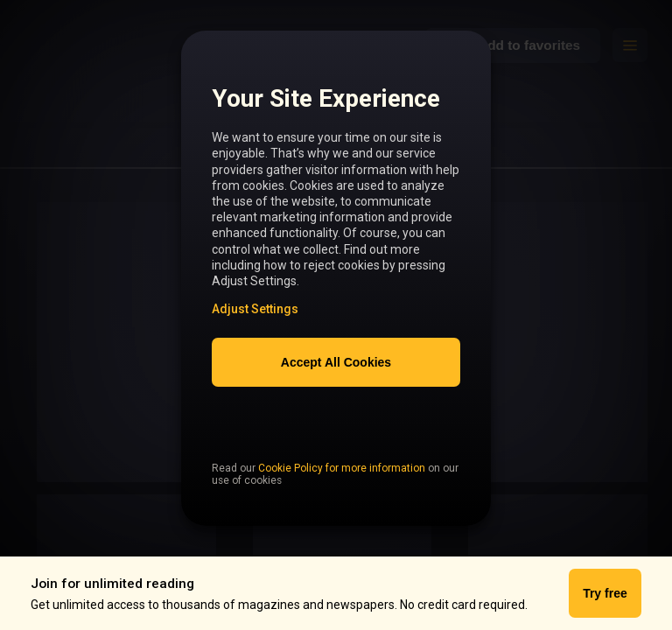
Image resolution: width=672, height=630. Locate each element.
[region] (336, 288)
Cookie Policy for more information (342, 505)
